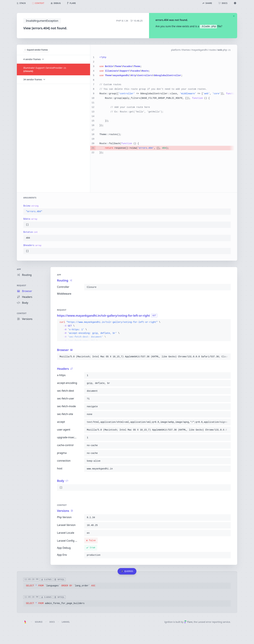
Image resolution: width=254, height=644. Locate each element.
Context (22, 313)
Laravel (66, 622)
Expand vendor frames (36, 50)
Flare (188, 622)
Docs (52, 622)
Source (39, 622)
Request (22, 285)
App (19, 269)
